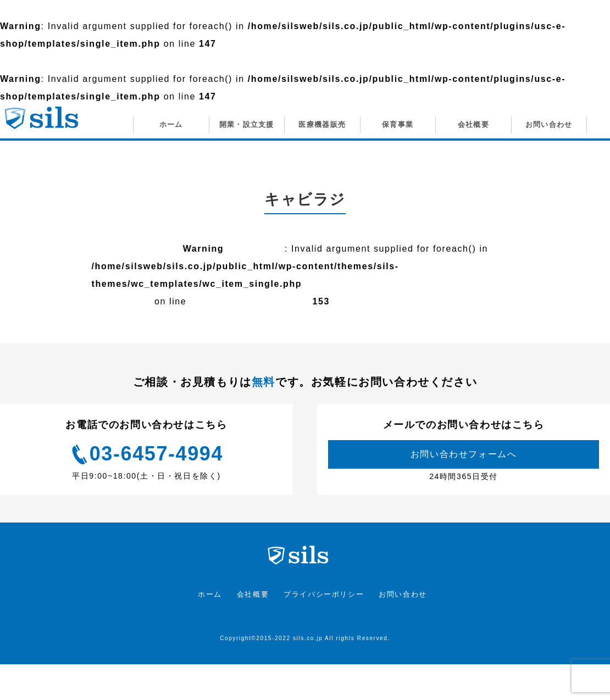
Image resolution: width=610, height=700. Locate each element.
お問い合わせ (403, 594)
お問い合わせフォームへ (464, 454)
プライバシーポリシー (324, 594)
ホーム (210, 594)
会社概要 (253, 594)
